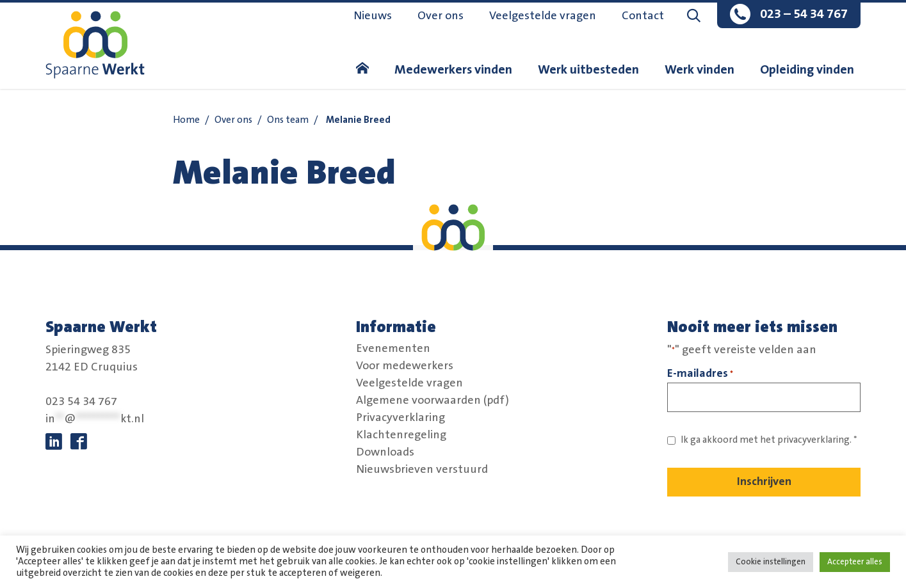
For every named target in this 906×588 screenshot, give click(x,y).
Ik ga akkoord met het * (769, 440)
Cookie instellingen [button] (771, 562)
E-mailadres (700, 374)
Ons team (288, 120)
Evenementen (393, 349)
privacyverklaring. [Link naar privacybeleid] (814, 440)
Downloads (385, 452)
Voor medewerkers (405, 366)
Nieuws (373, 16)
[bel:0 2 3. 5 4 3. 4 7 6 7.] (789, 15)
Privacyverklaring (400, 418)
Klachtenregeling (401, 435)
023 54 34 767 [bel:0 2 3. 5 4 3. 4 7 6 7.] (81, 402)
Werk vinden (700, 70)
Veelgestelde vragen (543, 16)
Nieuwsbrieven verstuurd (422, 470)
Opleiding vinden (807, 70)
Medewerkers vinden (453, 70)
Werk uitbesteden (588, 70)
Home (186, 120)
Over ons (441, 16)
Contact (643, 16)
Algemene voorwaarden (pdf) (433, 401)
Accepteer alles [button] (855, 562)
